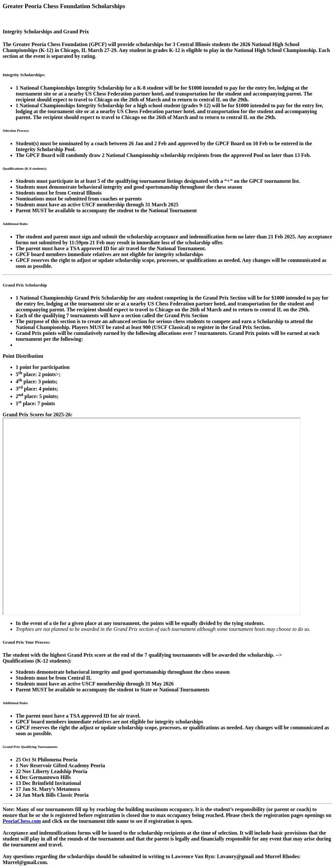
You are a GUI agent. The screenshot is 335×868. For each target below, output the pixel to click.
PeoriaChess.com (22, 821)
